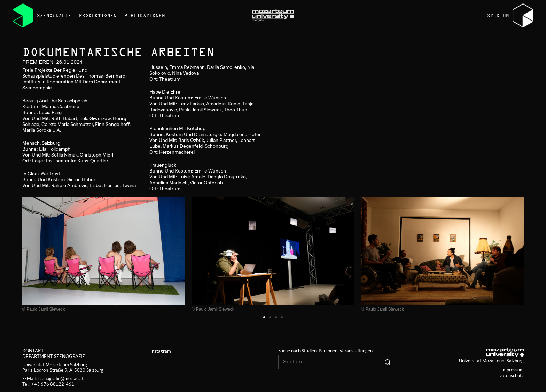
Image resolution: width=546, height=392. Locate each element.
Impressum (513, 370)
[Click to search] (388, 362)
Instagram (161, 351)
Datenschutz (511, 375)
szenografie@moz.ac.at (61, 378)
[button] (264, 317)
